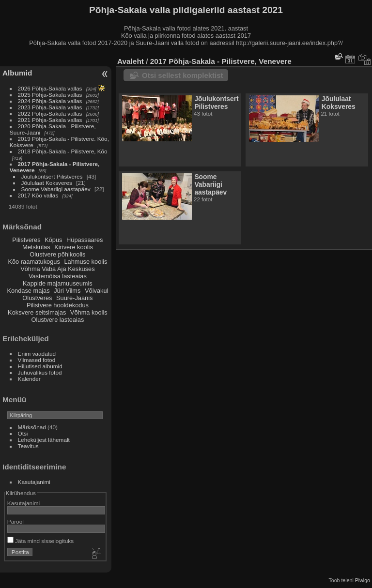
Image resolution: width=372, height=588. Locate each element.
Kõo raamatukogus (34, 262)
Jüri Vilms (67, 291)
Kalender (29, 379)
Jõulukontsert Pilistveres (52, 176)
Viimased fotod (37, 360)
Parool (15, 521)
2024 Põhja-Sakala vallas (50, 101)
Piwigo (363, 580)
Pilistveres (26, 240)
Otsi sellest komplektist (183, 75)
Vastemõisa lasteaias (58, 276)
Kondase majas (28, 291)
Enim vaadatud (37, 354)
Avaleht (131, 61)
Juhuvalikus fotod (40, 372)
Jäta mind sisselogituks (40, 541)
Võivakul (96, 291)
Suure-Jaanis (74, 298)
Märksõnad (32, 427)
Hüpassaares (85, 240)
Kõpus (53, 240)
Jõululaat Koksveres (47, 183)
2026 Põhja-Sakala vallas (50, 88)
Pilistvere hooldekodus (58, 305)
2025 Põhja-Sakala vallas (50, 95)
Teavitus (28, 446)
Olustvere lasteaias (57, 320)
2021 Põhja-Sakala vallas (50, 120)
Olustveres (37, 298)
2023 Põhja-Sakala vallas (50, 107)
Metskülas (36, 247)
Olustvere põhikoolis (57, 254)
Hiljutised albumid (40, 366)
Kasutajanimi (34, 482)
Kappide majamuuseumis (58, 283)
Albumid (17, 73)
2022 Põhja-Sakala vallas (50, 113)
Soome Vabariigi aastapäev (56, 189)
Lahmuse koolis (85, 262)
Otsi (23, 433)
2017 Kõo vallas (38, 195)
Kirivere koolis (74, 247)
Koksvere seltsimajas (37, 312)
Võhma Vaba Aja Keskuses (57, 269)
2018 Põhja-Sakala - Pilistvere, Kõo (63, 151)
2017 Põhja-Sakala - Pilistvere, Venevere (221, 61)
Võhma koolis (89, 312)
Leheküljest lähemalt (44, 440)
